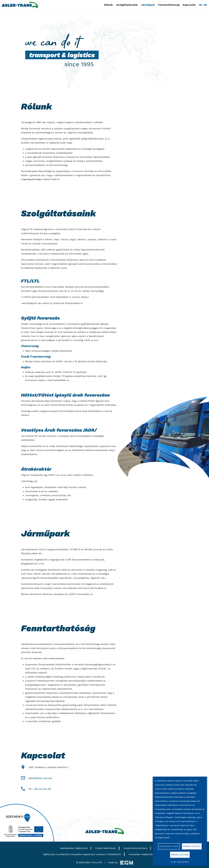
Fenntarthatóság (169, 5)
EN (205, 5)
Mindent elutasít (192, 846)
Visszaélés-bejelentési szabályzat (148, 854)
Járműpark (148, 5)
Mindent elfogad (180, 855)
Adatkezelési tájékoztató (74, 848)
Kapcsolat (189, 5)
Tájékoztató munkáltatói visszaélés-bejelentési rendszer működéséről (82, 854)
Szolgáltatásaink (127, 5)
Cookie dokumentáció (135, 848)
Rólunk (108, 5)
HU (201, 5)
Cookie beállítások (106, 848)
